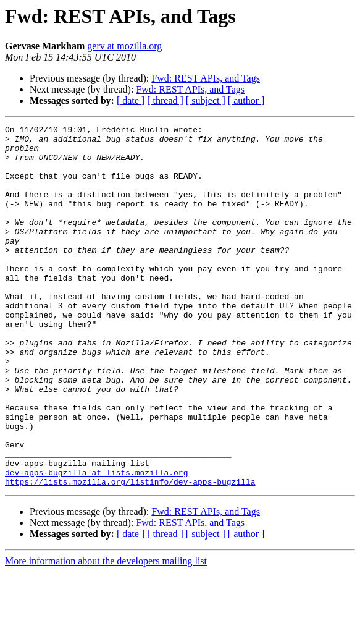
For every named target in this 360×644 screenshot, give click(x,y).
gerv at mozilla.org (124, 46)
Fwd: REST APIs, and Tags (206, 78)
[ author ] (246, 100)
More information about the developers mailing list (106, 633)
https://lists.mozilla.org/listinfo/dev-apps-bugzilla (130, 554)
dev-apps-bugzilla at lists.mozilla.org (96, 543)
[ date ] (131, 100)
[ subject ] (206, 100)
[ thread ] (165, 100)
